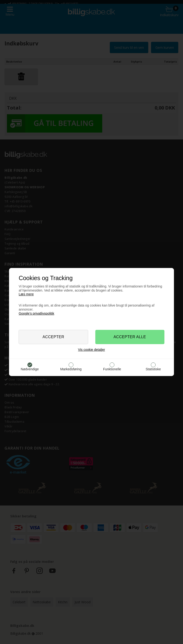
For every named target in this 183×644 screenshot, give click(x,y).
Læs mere (26, 294)
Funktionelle (112, 369)
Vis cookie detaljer (91, 350)
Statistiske (153, 369)
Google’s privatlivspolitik (36, 313)
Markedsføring (71, 369)
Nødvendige (30, 369)
